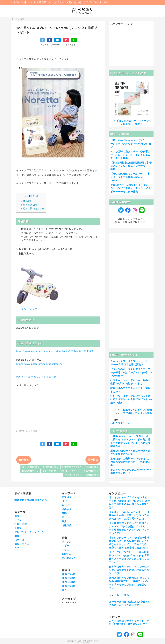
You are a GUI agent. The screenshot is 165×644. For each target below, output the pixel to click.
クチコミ (19, 548)
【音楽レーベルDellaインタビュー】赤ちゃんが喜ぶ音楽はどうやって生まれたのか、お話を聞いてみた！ (130, 515)
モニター (67, 517)
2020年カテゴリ (51, 467)
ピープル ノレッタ (27, 309)
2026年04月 (68, 586)
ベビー (65, 501)
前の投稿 (93, 460)
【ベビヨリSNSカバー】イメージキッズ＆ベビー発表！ (131, 122)
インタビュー (56, 2)
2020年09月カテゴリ (72, 467)
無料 (64, 513)
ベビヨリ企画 (39, 2)
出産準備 (67, 526)
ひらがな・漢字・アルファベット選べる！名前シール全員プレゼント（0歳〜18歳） (131, 399)
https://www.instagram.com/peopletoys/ (39, 364)
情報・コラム (22, 544)
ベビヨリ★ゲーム (120, 423)
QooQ (87, 643)
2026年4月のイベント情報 (137, 413)
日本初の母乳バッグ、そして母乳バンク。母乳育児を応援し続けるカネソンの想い (129, 570)
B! (58, 40)
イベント (19, 520)
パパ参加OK (69, 558)
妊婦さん (67, 509)
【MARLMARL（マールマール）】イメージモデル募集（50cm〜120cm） (130, 177)
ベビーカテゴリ (91, 471)
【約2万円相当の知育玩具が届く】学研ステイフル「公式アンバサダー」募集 (131, 166)
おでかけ (19, 540)
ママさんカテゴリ (73, 475)
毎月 (64, 521)
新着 (17, 516)
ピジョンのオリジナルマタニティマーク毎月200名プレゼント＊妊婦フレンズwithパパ (131, 373)
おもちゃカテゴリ (30, 471)
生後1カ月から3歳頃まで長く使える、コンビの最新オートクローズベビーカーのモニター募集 (130, 188)
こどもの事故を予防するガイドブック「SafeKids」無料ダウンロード (129, 622)
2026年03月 (68, 582)
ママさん (67, 497)
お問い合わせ (74, 2)
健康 (17, 536)
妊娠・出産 (21, 524)
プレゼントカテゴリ (70, 471)
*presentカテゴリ (31, 467)
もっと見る (123, 595)
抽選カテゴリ (92, 475)
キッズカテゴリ (50, 471)
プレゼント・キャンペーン (29, 532)
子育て (18, 528)
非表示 (34, 196)
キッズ (65, 505)
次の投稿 (24, 460)
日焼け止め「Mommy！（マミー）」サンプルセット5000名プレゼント (131, 144)
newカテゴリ (92, 467)
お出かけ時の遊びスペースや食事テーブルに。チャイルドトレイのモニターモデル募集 (130, 155)
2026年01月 (68, 574)
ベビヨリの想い (20, 2)
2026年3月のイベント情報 (137, 410)
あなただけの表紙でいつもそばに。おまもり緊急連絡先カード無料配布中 (130, 462)
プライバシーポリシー (96, 2)
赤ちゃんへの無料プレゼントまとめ (36, 377)
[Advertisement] (58, 407)
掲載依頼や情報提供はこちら (31, 500)
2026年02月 (68, 578)
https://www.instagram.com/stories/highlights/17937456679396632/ (55, 351)
